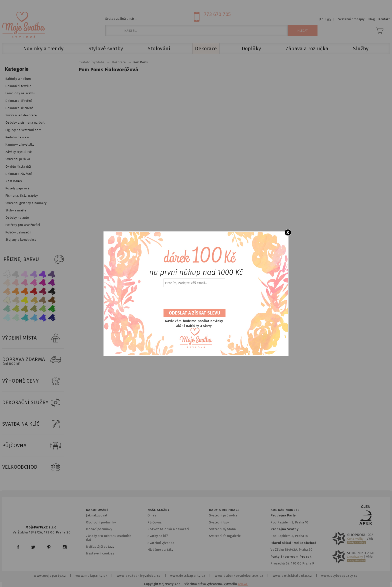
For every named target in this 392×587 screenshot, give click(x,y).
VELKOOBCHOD (33, 467)
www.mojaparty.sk (92, 576)
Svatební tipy (219, 522)
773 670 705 (217, 14)
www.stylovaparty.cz (339, 576)
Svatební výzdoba (161, 543)
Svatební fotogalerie (225, 536)
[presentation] (194, 298)
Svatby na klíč (158, 536)
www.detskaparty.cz (188, 576)
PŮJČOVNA (33, 446)
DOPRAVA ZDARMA (33, 360)
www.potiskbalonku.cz (292, 576)
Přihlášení (327, 20)
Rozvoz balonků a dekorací (168, 529)
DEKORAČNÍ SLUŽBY (33, 403)
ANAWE (243, 584)
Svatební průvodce (223, 515)
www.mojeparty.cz (50, 576)
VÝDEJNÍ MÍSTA (33, 338)
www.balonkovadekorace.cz (239, 576)
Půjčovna (154, 522)
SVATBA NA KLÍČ (33, 424)
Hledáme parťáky (160, 550)
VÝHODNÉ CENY (33, 381)
